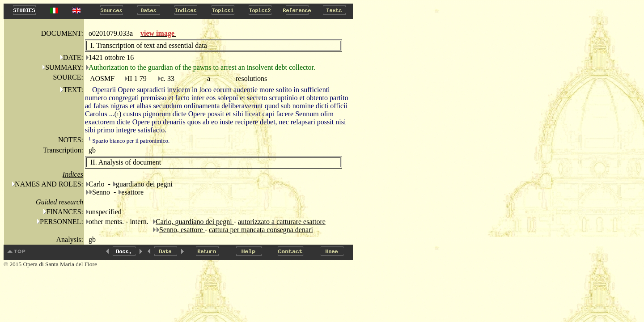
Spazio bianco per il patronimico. (129, 141)
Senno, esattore (182, 230)
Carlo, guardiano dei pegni (195, 222)
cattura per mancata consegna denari (261, 230)
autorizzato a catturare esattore (282, 222)
